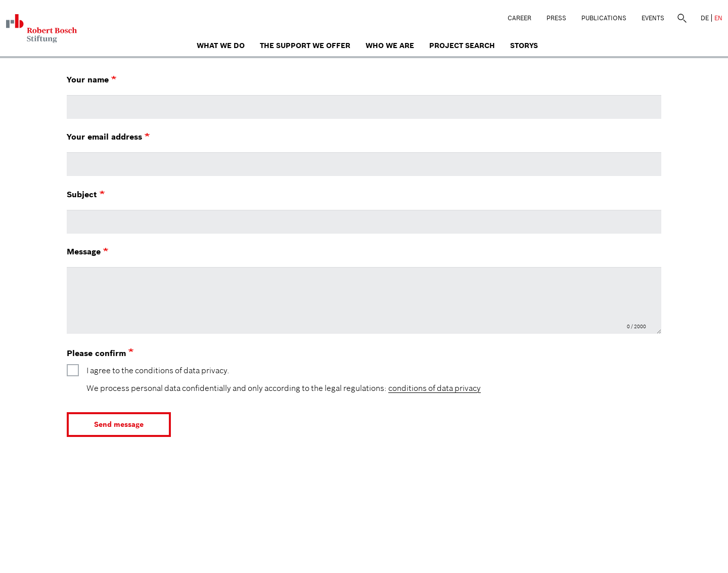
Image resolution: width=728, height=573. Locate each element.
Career (519, 18)
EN (718, 18)
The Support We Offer (305, 46)
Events (653, 18)
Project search (462, 46)
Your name (92, 79)
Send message (119, 424)
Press (556, 18)
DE (705, 18)
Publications (604, 18)
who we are (390, 46)
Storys (524, 46)
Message (87, 251)
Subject (86, 194)
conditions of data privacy (435, 388)
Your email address (108, 137)
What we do (221, 46)
